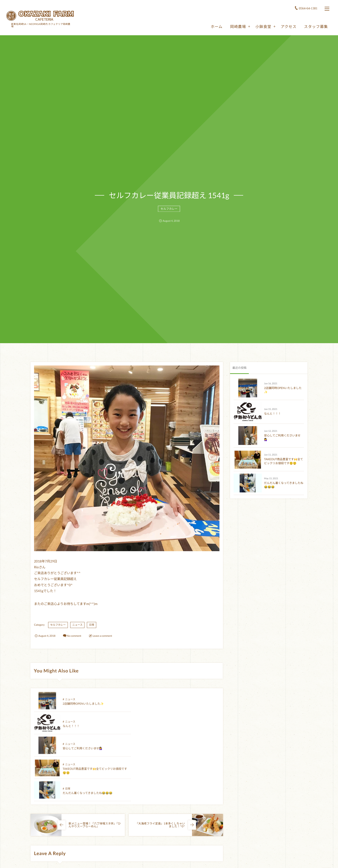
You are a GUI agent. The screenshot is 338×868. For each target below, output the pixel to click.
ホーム (216, 26)
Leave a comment (102, 636)
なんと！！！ (164, 708)
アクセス (288, 26)
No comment (74, 636)
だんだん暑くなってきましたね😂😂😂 (88, 752)
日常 (92, 625)
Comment (40, 831)
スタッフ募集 (315, 26)
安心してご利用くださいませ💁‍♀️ (83, 730)
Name (37, 862)
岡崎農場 (238, 26)
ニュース (77, 625)
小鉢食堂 (263, 26)
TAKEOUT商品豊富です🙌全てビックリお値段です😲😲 (284, 461)
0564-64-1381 (308, 8)
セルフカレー (169, 212)
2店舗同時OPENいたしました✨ (83, 708)
